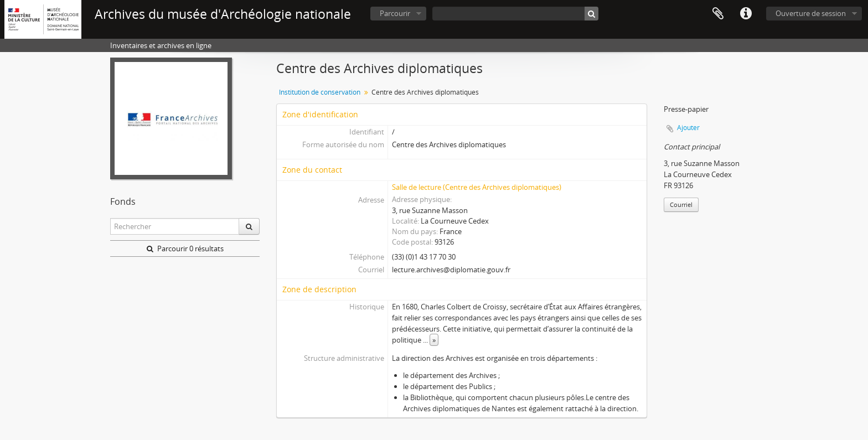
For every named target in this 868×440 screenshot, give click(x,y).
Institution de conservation (320, 92)
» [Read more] (434, 340)
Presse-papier (718, 14)
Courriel (681, 205)
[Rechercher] (591, 14)
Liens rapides (746, 14)
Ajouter (688, 128)
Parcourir (395, 13)
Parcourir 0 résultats (185, 249)
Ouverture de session (811, 13)
